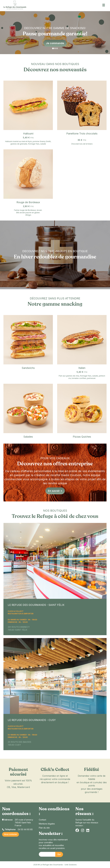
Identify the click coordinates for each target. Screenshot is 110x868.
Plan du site (44, 828)
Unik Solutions (71, 865)
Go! (59, 854)
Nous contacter (11, 834)
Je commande (55, 43)
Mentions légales (47, 824)
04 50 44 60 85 (25, 829)
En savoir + (55, 491)
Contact (42, 820)
